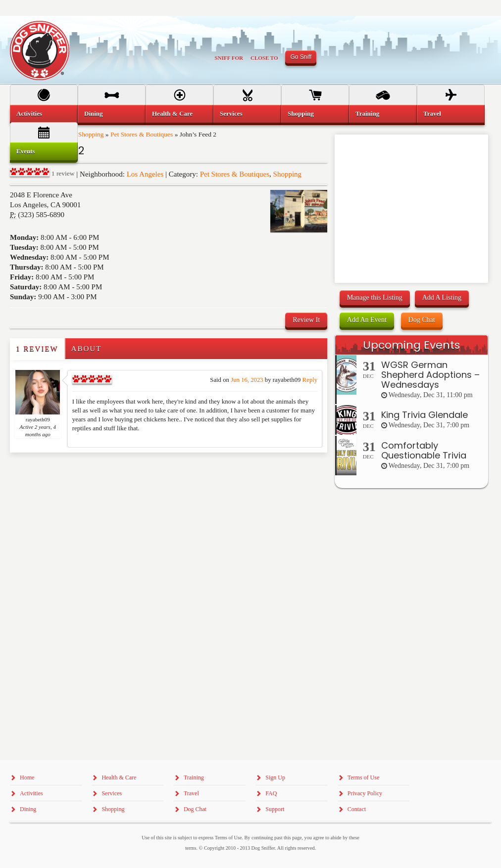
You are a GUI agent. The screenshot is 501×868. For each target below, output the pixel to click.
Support (275, 809)
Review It (306, 320)
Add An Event (367, 320)
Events (26, 151)
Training (367, 114)
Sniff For (229, 58)
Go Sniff (301, 57)
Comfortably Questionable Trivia (424, 450)
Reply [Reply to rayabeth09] (310, 380)
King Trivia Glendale (425, 415)
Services (231, 114)
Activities (29, 114)
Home (27, 777)
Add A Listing (442, 297)
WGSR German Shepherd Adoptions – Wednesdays (430, 375)
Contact (357, 809)
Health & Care (172, 114)
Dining (94, 114)
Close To (264, 58)
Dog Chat (422, 320)
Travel (432, 114)
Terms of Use (363, 777)
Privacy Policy (365, 793)
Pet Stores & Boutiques (235, 174)
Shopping (288, 174)
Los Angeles (145, 174)
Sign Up (275, 777)
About (87, 349)
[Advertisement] (68, 472)
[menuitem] (44, 114)
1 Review (37, 349)
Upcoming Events (411, 345)
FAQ (271, 793)
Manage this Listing (375, 297)
